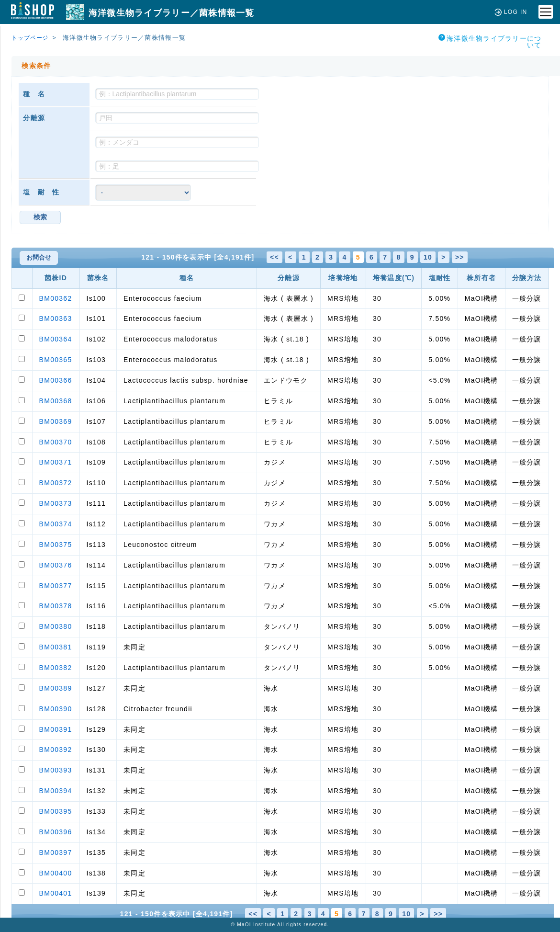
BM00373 (56, 503)
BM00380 (56, 626)
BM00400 (56, 873)
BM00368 (56, 401)
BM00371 (56, 462)
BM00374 (56, 524)
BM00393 (56, 770)
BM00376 (56, 565)
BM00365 (56, 360)
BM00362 (56, 298)
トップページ (32, 38)
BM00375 (56, 545)
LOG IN (510, 12)
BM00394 (56, 791)
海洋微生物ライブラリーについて (490, 41)
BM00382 (56, 668)
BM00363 (56, 318)
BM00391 (56, 729)
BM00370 (56, 442)
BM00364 (56, 339)
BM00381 (56, 647)
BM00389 (56, 688)
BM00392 (56, 750)
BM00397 (56, 852)
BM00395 (56, 811)
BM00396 (56, 832)
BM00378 (56, 606)
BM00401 (56, 893)
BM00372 (56, 483)
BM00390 (56, 709)
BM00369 (56, 421)
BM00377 (56, 586)
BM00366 (56, 380)
